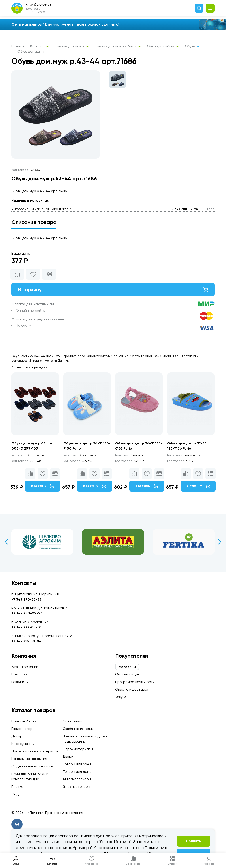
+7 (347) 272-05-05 (38, 5)
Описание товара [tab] (34, 222)
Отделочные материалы (32, 766)
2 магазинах (132, 456)
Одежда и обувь (163, 46)
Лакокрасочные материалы (35, 751)
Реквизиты (20, 682)
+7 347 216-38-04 (26, 641)
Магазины (127, 667)
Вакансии (20, 674)
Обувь (192, 46)
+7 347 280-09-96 (184, 209)
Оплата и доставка (132, 689)
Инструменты (23, 744)
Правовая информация (64, 813)
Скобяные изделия (78, 729)
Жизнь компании (25, 667)
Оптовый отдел (128, 674)
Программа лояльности (135, 682)
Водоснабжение (25, 721)
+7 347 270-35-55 (26, 599)
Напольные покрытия (29, 759)
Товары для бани (77, 764)
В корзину (113, 290)
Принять (194, 841)
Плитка (17, 787)
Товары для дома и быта (118, 46)
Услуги (121, 697)
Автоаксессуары (77, 779)
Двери (68, 756)
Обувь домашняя (31, 51)
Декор (17, 736)
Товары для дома (72, 46)
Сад (15, 794)
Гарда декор (22, 729)
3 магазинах (29, 456)
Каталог (40, 46)
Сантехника (73, 721)
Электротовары (76, 787)
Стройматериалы (78, 749)
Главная (18, 46)
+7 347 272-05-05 (27, 627)
